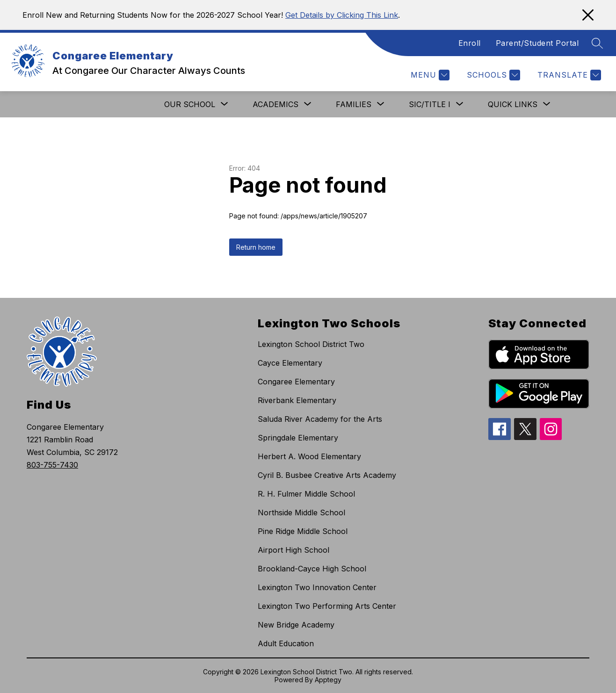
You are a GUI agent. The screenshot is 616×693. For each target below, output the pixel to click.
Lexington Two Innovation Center (317, 587)
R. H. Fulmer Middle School (306, 494)
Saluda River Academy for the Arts (320, 419)
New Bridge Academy (296, 625)
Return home (256, 247)
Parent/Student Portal (537, 43)
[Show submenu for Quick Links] (513, 104)
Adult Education (286, 643)
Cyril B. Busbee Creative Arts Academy (327, 475)
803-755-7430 (52, 465)
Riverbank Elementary (297, 400)
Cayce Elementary (290, 363)
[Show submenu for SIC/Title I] (430, 104)
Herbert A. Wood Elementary (309, 456)
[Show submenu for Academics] (275, 104)
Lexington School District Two (311, 344)
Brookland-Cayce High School (312, 569)
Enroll (470, 43)
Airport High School (294, 550)
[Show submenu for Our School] (190, 104)
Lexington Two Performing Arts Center (327, 606)
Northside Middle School (301, 513)
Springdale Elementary (298, 438)
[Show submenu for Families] (354, 104)
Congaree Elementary (296, 382)
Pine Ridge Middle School (303, 531)
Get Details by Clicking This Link (342, 15)
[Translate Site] (568, 75)
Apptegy (328, 680)
